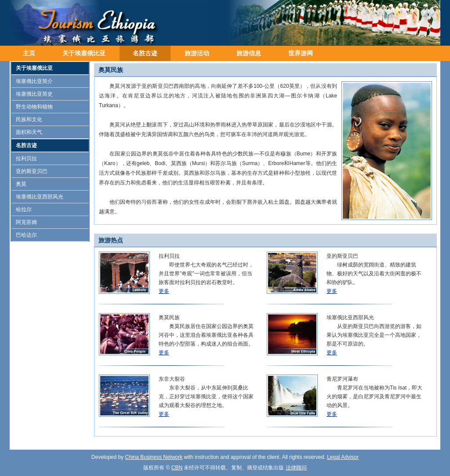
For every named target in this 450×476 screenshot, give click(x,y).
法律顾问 (296, 468)
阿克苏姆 (26, 222)
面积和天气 (29, 132)
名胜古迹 (145, 53)
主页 (29, 53)
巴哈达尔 (26, 235)
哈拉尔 (24, 209)
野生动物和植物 (34, 107)
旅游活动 (197, 53)
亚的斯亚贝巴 (32, 171)
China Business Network (154, 457)
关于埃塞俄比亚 (84, 53)
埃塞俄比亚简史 (34, 94)
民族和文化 (29, 119)
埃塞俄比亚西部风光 (40, 197)
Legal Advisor (343, 457)
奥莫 (21, 184)
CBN (177, 468)
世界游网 (301, 53)
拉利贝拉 (26, 159)
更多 (164, 291)
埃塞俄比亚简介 (34, 81)
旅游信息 (249, 53)
